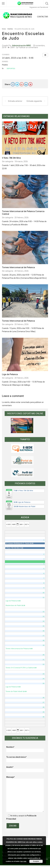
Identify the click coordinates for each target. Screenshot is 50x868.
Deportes (11, 69)
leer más (24, 861)
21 (43, 660)
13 (43, 616)
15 (43, 626)
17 (43, 636)
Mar (14, 524)
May (22, 524)
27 (43, 702)
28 (43, 707)
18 (43, 640)
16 (43, 631)
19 (43, 645)
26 (43, 698)
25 (43, 683)
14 (43, 621)
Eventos (10, 29)
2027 (27, 524)
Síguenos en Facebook (39, 7)
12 (43, 612)
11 (43, 597)
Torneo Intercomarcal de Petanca (18, 267)
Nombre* (25, 749)
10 (43, 593)
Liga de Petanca (10, 374)
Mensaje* (25, 779)
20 (43, 655)
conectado (25, 402)
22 (43, 664)
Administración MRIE (21, 46)
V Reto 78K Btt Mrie (11, 158)
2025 (9, 524)
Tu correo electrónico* (25, 759)
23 (43, 674)
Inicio (4, 29)
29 (43, 712)
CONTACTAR (43, 17)
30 (43, 717)
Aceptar (36, 861)
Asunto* (25, 769)
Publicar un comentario (28, 47)
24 (43, 679)
